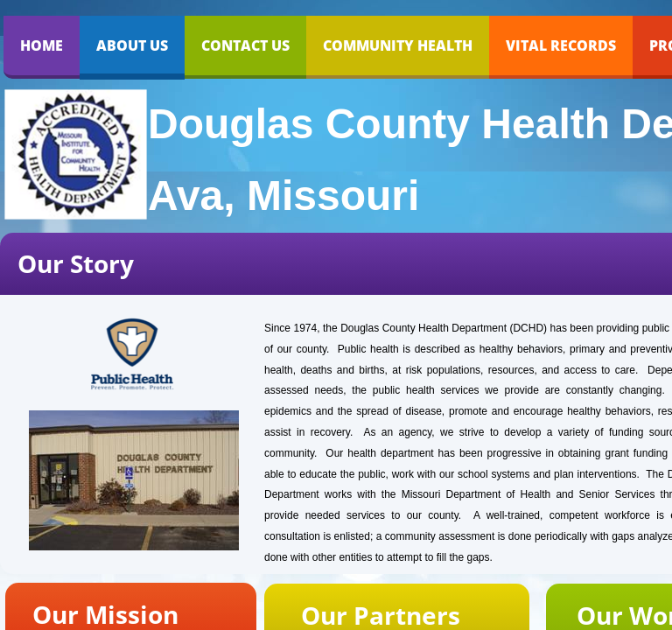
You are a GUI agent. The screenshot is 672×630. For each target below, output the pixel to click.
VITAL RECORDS (561, 45)
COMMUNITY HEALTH (398, 45)
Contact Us (245, 45)
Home (42, 45)
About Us (132, 45)
